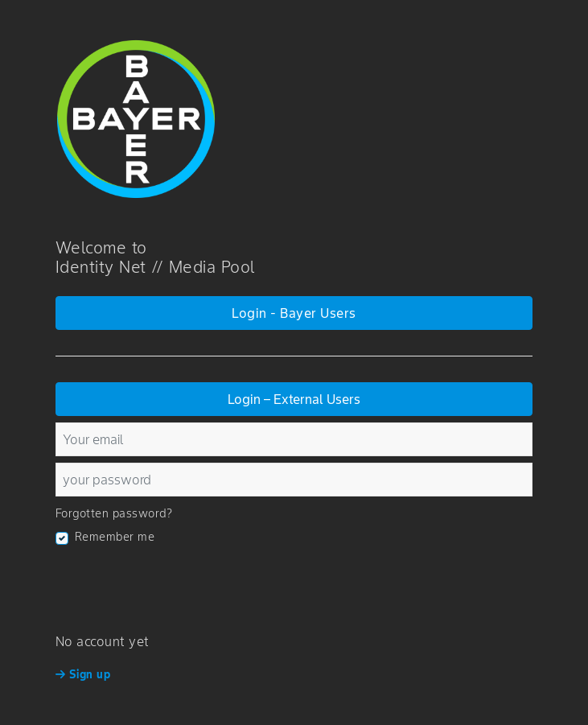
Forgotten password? (114, 513)
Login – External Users (294, 399)
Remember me (115, 537)
